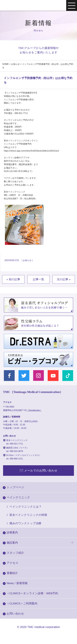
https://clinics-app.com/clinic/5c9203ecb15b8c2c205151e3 (31, 151)
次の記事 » (64, 279)
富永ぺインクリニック (17, 6)
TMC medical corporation (44, 627)
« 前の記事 (13, 279)
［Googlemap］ (34, 410)
